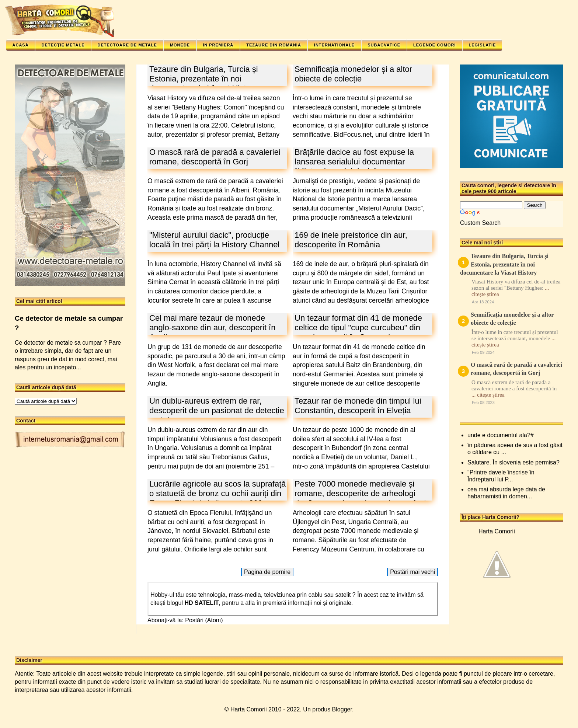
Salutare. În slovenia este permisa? (513, 462)
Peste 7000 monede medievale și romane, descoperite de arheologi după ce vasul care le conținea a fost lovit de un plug (360, 498)
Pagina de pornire (267, 572)
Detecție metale (63, 45)
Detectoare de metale (127, 45)
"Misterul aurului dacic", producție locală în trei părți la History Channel (214, 240)
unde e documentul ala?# (501, 435)
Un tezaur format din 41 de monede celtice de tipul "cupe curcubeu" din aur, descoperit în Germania (358, 328)
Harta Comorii (497, 531)
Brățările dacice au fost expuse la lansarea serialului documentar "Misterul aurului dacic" (354, 162)
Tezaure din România (274, 45)
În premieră (218, 45)
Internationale (334, 45)
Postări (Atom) (204, 620)
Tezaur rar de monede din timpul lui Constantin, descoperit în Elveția (358, 406)
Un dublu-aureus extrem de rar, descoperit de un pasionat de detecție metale (217, 410)
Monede (180, 45)
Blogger (342, 709)
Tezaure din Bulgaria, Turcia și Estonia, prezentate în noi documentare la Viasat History (204, 79)
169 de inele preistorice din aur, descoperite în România (351, 240)
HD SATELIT (202, 603)
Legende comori (434, 45)
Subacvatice (384, 45)
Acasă (21, 45)
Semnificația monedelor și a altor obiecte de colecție (353, 74)
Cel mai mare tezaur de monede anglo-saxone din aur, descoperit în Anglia (212, 328)
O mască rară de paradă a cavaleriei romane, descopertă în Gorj (215, 157)
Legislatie (482, 45)
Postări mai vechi (412, 572)
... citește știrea (488, 395)
